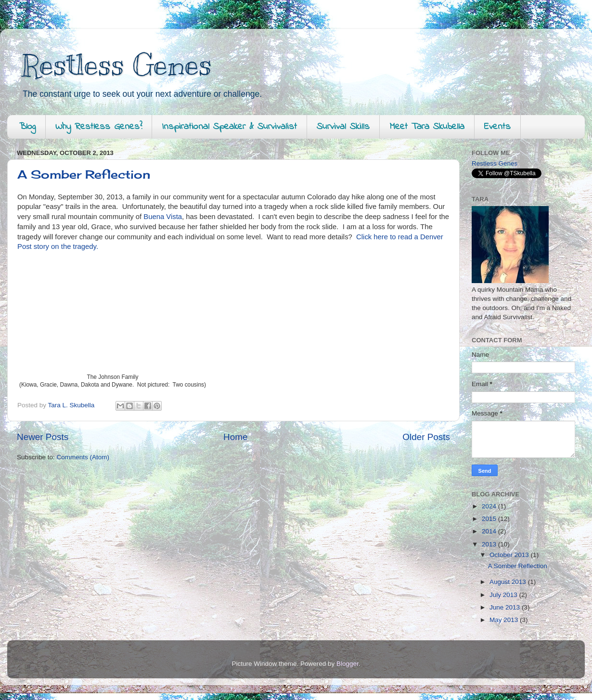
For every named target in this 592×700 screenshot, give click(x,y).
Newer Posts (43, 437)
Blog (27, 127)
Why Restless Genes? (99, 127)
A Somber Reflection (84, 174)
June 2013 (506, 607)
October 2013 (510, 555)
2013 (490, 544)
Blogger (347, 664)
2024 (490, 506)
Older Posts (426, 437)
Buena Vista (162, 217)
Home (235, 437)
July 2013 (504, 595)
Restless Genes (117, 65)
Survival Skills (343, 127)
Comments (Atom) (83, 457)
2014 (490, 531)
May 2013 (505, 620)
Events (497, 127)
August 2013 (509, 582)
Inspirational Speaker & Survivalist (229, 127)
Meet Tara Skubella (427, 127)
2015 (490, 519)
